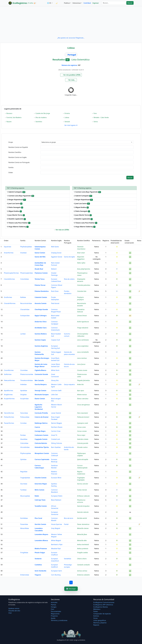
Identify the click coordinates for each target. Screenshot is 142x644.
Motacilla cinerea (83, 528)
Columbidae (25, 279)
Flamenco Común (41, 273)
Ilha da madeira (41, 117)
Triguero (38, 575)
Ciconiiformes (9, 370)
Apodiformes (8, 391)
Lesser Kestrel (56, 413)
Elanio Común (40, 399)
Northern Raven (57, 427)
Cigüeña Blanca (40, 370)
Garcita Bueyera (41, 384)
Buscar (130, 3)
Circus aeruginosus (83, 405)
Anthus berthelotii (83, 544)
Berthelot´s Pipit (57, 544)
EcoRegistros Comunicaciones (104, 602)
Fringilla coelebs (82, 553)
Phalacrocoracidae (27, 374)
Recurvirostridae (26, 303)
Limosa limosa (82, 316)
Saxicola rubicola (83, 512)
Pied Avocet (55, 303)
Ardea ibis (80, 384)
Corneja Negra (40, 431)
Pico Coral (38, 518)
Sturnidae (24, 484)
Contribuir (87, 3)
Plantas (53, 605)
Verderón (38, 559)
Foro (52, 609)
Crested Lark (56, 439)
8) (16, 219)
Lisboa (67, 117)
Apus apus (81, 391)
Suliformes (8, 374)
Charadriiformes (10, 303)
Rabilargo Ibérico (41, 423)
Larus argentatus (83, 346)
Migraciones (55, 614)
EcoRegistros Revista (101, 607)
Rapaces (96, 625)
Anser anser (81, 253)
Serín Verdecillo (40, 571)
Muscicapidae (25, 496)
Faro (95, 113)
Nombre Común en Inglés (18, 157)
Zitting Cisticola (57, 443)
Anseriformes (9, 253)
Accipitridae (24, 399)
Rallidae (23, 297)
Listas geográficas (100, 620)
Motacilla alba (82, 540)
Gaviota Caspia (40, 340)
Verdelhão (68, 559)
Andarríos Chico (41, 322)
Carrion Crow (56, 431)
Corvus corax (81, 427)
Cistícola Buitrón (41, 443)
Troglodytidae (25, 478)
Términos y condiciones (59, 620)
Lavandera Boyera (41, 534)
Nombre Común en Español (18, 147)
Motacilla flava (82, 534)
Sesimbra (39, 122)
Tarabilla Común (41, 506)
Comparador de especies (102, 614)
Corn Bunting (56, 575)
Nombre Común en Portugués (19, 162)
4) (15, 204)
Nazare (9, 122)
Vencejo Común (40, 391)
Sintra (96, 122)
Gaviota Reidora (41, 334)
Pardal (66, 524)
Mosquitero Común (42, 453)
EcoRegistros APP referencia (103, 605)
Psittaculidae (25, 417)
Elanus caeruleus (83, 399)
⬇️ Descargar (71, 589)
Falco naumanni (82, 413)
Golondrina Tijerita (42, 447)
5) (15, 207)
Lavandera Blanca (41, 540)
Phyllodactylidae (26, 247)
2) (83, 196)
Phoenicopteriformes (11, 273)
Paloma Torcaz (40, 285)
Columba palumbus (84, 285)
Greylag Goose (56, 253)
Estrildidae (24, 518)
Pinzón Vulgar (40, 553)
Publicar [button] (67, 3)
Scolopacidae (25, 316)
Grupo (11, 142)
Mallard (54, 269)
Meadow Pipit (56, 549)
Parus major (81, 435)
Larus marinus (82, 358)
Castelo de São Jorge (43, 113)
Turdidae (23, 490)
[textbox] (87, 147)
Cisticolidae (24, 443)
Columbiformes (9, 279)
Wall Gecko (55, 247)
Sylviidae (23, 459)
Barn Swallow (56, 447)
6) (82, 211)
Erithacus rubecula (83, 496)
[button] (71, 75)
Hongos (54, 607)
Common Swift (56, 391)
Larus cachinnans (83, 340)
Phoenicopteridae (27, 273)
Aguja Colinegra (41, 316)
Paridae (23, 435)
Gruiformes (8, 297)
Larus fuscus (81, 364)
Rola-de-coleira (69, 279)
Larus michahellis (83, 352)
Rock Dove (55, 291)
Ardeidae (23, 384)
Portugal (72, 55)
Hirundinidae (25, 447)
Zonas (95, 618)
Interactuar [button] (77, 3)
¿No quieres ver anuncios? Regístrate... (71, 38)
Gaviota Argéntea (41, 346)
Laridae (23, 334)
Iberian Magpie (56, 423)
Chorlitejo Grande (41, 309)
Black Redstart (56, 500)
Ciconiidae (24, 370)
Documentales (56, 611)
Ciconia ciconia (82, 370)
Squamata (7, 247)
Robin (37, 496)
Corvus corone (82, 431)
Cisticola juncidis (83, 443)
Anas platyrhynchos (84, 269)
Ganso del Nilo (40, 257)
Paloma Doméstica (42, 291)
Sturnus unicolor (83, 484)
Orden (11, 173)
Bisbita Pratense (41, 549)
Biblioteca (97, 609)
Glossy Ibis (55, 380)
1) (16, 192)
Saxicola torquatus (83, 506)
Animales (54, 602)
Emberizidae (25, 575)
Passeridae (24, 524)
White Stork (55, 370)
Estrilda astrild (82, 518)
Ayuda (53, 618)
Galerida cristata (83, 439)
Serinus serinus (82, 571)
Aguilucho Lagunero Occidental (39, 407)
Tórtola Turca (40, 279)
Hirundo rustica (82, 447)
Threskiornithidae (27, 380)
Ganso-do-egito (69, 257)
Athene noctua (82, 395)
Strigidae (23, 395)
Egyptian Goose (57, 257)
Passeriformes (9, 423)
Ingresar (96, 3)
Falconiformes (9, 413)
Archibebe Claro (41, 328)
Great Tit (54, 435)
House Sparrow (57, 524)
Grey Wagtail (56, 528)
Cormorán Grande (41, 374)
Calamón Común (41, 297)
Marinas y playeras (100, 623)
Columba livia (82, 291)
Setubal (67, 122)
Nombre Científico (15, 152)
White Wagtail (56, 540)
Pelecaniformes (9, 380)
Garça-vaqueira (69, 384)
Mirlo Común (39, 490)
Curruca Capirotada (42, 459)
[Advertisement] (71, 21)
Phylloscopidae (26, 453)
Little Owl (54, 395)
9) (19, 223)
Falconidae (24, 413)
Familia (11, 167)
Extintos (96, 616)
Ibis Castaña (39, 380)
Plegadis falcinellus (83, 380)
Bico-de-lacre (69, 518)
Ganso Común (40, 253)
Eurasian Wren (56, 478)
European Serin (57, 571)
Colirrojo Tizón (40, 500)
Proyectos (54, 616)
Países (96, 611)
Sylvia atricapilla (83, 459)
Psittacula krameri (83, 417)
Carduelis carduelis (83, 565)
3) (16, 200)
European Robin (57, 496)
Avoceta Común (41, 303)
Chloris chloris (82, 559)
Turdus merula (82, 490)
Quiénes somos (14, 608)
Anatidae (23, 253)
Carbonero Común (41, 435)
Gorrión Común (40, 524)
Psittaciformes (9, 417)
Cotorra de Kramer (42, 417)
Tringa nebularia (83, 328)
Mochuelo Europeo (42, 395)
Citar (10, 613)
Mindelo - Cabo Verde (101, 117)
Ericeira (67, 113)
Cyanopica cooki (82, 423)
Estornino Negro (41, 484)
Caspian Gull (56, 340)
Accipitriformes (9, 399)
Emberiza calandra (83, 575)
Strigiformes (8, 395)
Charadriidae (25, 309)
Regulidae (24, 472)
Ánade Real (39, 269)
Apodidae (24, 391)
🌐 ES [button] (49, 3)
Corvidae (23, 423)
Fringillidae (24, 553)
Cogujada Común (41, 439)
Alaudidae (24, 439)
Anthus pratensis (83, 549)
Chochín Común (41, 478)
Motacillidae (25, 528)
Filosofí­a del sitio (14, 611)
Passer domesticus (83, 524)
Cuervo (37, 427)
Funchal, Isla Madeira (14, 117)
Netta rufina (81, 263)
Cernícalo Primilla (41, 413)
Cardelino (38, 565)
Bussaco (9, 113)
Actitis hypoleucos (83, 322)
